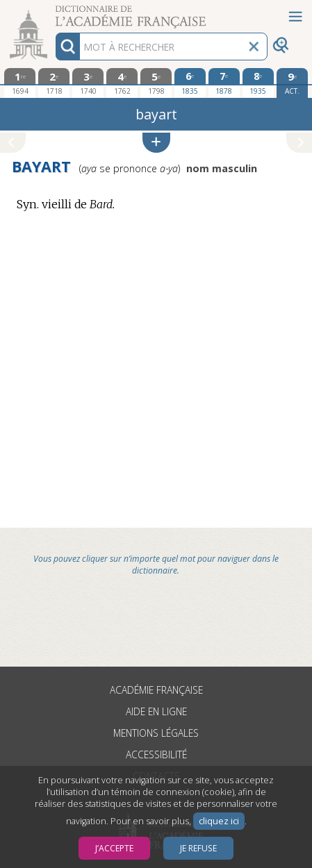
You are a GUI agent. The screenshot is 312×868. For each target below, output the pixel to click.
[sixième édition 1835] (190, 83)
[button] (156, 143)
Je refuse (198, 848)
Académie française (156, 690)
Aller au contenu (54, 12)
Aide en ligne (156, 711)
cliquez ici (219, 821)
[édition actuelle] (292, 83)
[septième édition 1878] (224, 83)
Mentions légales (156, 733)
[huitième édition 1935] (258, 83)
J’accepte (114, 848)
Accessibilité (156, 754)
